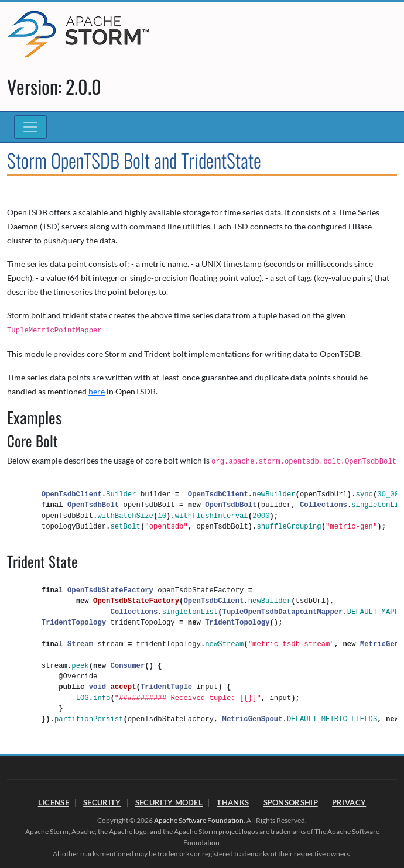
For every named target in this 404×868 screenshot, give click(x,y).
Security (102, 802)
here (97, 391)
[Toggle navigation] (30, 127)
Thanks (233, 802)
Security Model (169, 802)
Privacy (349, 802)
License (54, 802)
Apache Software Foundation (199, 820)
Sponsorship (291, 802)
